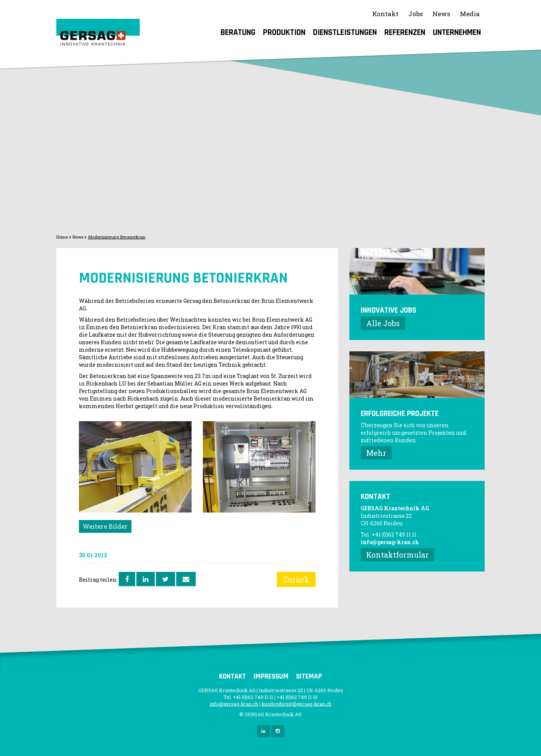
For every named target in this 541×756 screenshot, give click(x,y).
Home (62, 237)
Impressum (271, 677)
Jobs (416, 14)
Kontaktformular (397, 555)
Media (470, 14)
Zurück (296, 579)
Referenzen (405, 33)
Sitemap (309, 677)
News (441, 14)
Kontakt (385, 14)
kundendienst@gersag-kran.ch (296, 704)
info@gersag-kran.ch (390, 542)
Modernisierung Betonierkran (117, 237)
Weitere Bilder (105, 526)
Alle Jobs (383, 323)
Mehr (376, 453)
